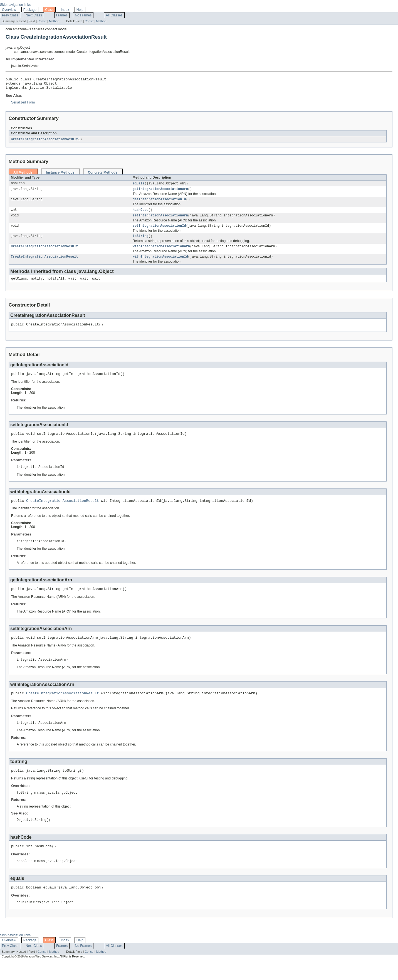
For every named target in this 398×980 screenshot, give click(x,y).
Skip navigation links (15, 5)
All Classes (114, 15)
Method (54, 21)
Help (80, 10)
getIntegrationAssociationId (159, 203)
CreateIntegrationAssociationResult (45, 142)
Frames (62, 15)
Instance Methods (60, 175)
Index (65, 10)
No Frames (83, 15)
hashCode (141, 214)
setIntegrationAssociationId (159, 231)
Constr (42, 21)
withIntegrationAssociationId (160, 264)
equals (139, 186)
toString (141, 242)
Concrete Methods (103, 175)
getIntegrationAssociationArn (160, 192)
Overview (9, 10)
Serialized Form (23, 105)
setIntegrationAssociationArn (160, 220)
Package (30, 10)
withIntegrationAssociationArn (161, 253)
